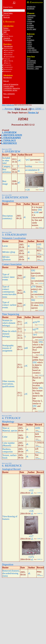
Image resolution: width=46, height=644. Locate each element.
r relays (29, 44)
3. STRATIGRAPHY (11, 138)
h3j (34, 329)
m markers (30, 40)
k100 (36, 212)
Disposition (8, 564)
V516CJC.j (41, 375)
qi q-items (30, 25)
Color (5, 437)
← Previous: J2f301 (11, 109)
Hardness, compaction (7, 450)
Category (6, 166)
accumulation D (32, 170)
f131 (41, 305)
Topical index (8, 13)
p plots (29, 42)
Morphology (8, 422)
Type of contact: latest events (8, 277)
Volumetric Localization (14, 238)
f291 (35, 406)
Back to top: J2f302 (7, 149)
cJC (19, 161)
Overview (7, 30)
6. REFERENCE (9, 143)
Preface (6, 28)
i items (29, 19)
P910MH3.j (41, 297)
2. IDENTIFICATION (12, 135)
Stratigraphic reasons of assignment (8, 348)
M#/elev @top (9, 252)
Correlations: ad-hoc (10, 90)
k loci (29, 38)
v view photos (32, 50)
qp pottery (30, 27)
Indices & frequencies (11, 84)
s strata (29, 46)
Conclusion (8, 40)
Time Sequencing (11, 314)
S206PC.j (41, 190)
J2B (38, 322)
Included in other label (6, 161)
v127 (31, 536)
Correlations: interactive (12, 88)
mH (26, 348)
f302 (33, 278)
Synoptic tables (8, 86)
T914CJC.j (41, 162)
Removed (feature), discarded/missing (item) (11, 573)
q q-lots (29, 23)
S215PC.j (41, 355)
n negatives (31, 21)
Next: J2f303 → (37, 109)
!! (18, 166)
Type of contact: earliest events (9, 305)
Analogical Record (11, 469)
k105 (39, 244)
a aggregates (31, 15)
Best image (5, 183)
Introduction (8, 46)
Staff (5, 32)
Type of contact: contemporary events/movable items (9, 292)
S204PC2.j (40, 493)
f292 (40, 210)
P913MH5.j (41, 172)
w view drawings (33, 52)
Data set (6, 81)
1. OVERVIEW (9, 132)
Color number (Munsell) (9, 444)
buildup (29, 166)
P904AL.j (41, 228)
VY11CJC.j (41, 325)
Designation (8, 201)
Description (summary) (7, 217)
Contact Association (12, 264)
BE (9, 61)
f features (30, 17)
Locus (5, 246)
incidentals (31, 9)
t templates (31, 48)
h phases (30, 36)
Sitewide (6, 97)
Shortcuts (6, 17)
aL (19, 171)
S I (8, 36)
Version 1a (33, 113)
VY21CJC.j (41, 411)
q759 (33, 287)
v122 (31, 490)
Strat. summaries (9, 94)
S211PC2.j (41, 283)
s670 (35, 322)
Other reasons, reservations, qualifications (9, 384)
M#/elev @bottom (7, 258)
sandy (38, 428)
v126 (27, 190)
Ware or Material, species (10, 429)
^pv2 (27, 160)
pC (19, 183)
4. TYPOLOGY (9, 140)
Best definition (7, 171)
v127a (31, 557)
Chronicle (7, 38)
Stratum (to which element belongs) (9, 323)
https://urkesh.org (8, 105)
